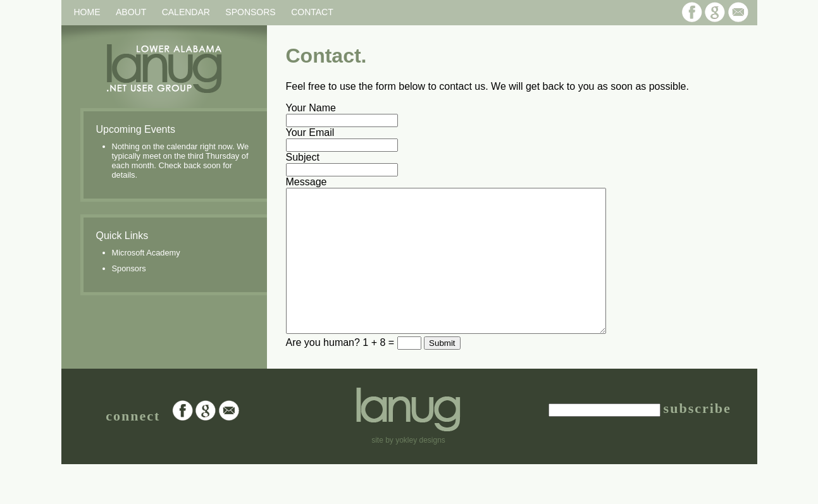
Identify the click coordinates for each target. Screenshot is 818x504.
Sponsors (250, 12)
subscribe (697, 437)
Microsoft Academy (146, 253)
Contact (312, 12)
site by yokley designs (408, 469)
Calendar (186, 12)
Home (87, 12)
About (131, 12)
